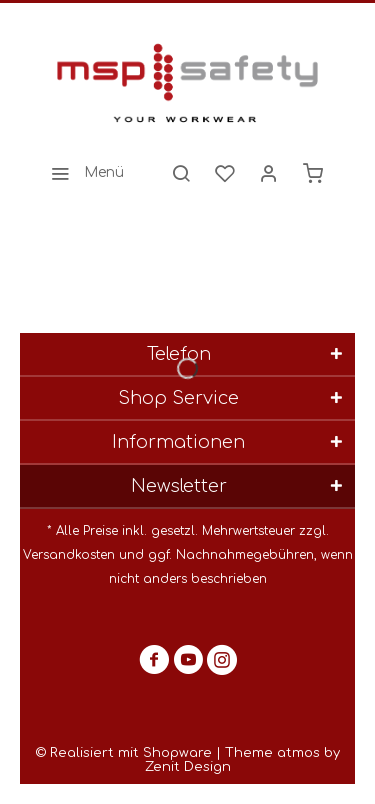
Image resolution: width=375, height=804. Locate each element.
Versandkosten (69, 555)
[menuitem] (82, 173)
